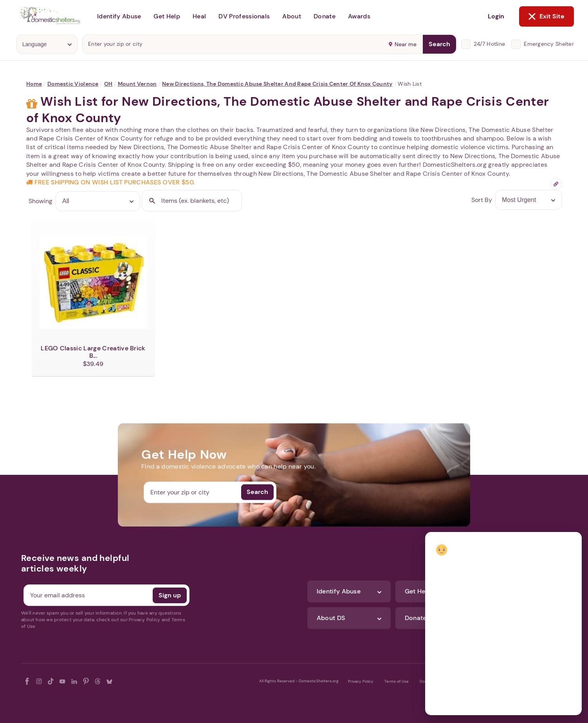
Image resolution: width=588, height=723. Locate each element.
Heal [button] (199, 16)
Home (34, 84)
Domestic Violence (73, 84)
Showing (41, 201)
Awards (359, 16)
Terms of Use (397, 681)
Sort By (482, 200)
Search (439, 44)
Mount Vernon (137, 84)
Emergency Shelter (549, 44)
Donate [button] (325, 16)
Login (496, 16)
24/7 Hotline (489, 44)
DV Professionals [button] (244, 16)
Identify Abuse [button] (119, 16)
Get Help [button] (167, 16)
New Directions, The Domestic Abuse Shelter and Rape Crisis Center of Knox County (277, 84)
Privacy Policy (361, 681)
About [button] (292, 16)
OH (108, 84)
